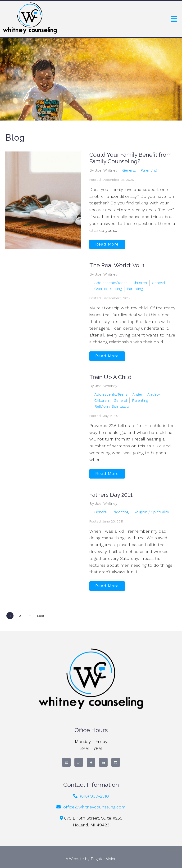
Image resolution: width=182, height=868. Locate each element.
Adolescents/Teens (111, 283)
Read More (107, 244)
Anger (137, 394)
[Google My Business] (116, 762)
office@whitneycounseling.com (94, 807)
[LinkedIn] (103, 762)
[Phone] (79, 762)
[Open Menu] (174, 19)
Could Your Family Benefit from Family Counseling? (130, 158)
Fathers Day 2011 (111, 495)
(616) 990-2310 (94, 796)
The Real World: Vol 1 (117, 265)
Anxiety (154, 394)
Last (41, 616)
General (129, 170)
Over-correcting (108, 289)
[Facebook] (91, 762)
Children (140, 283)
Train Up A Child (110, 377)
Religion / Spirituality (112, 406)
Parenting (149, 170)
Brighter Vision (104, 859)
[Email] (66, 762)
